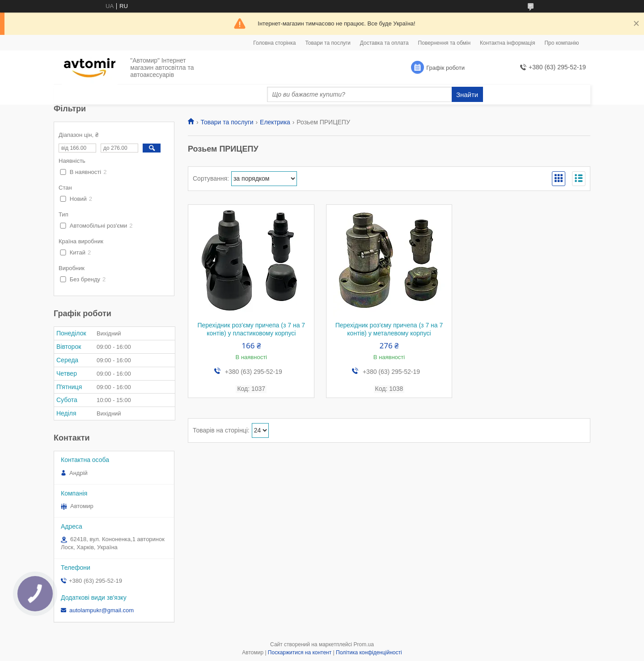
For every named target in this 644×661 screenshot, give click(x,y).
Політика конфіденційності (369, 653)
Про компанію (561, 43)
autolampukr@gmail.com (102, 610)
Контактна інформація (507, 43)
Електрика (275, 122)
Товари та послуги (328, 43)
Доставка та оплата (384, 43)
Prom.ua (364, 644)
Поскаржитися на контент (300, 653)
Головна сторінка (274, 43)
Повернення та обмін (444, 43)
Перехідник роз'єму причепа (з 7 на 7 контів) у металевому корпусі (389, 329)
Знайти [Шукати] (467, 95)
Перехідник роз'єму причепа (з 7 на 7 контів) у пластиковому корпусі (251, 329)
